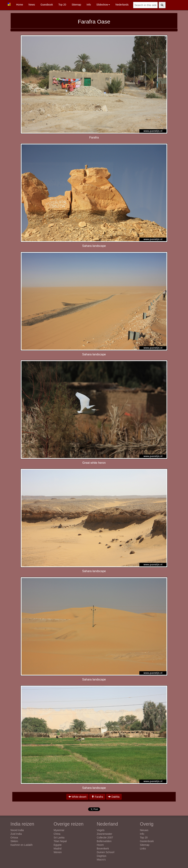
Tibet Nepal (60, 841)
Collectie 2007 (105, 838)
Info (89, 5)
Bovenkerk (103, 849)
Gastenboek (147, 841)
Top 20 (62, 5)
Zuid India (16, 834)
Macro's (101, 860)
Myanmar (59, 830)
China (57, 834)
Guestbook (47, 5)
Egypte (58, 845)
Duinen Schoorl (106, 852)
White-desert (77, 797)
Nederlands (122, 5)
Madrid (58, 849)
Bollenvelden (104, 841)
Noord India (17, 830)
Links (143, 849)
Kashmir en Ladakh (22, 845)
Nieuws (144, 830)
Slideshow (103, 5)
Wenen (58, 852)
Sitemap (76, 5)
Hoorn (100, 845)
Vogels (101, 830)
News (32, 5)
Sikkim (14, 841)
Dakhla (114, 797)
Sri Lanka (59, 838)
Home (20, 5)
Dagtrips (102, 856)
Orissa (14, 838)
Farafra (97, 797)
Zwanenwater (104, 834)
